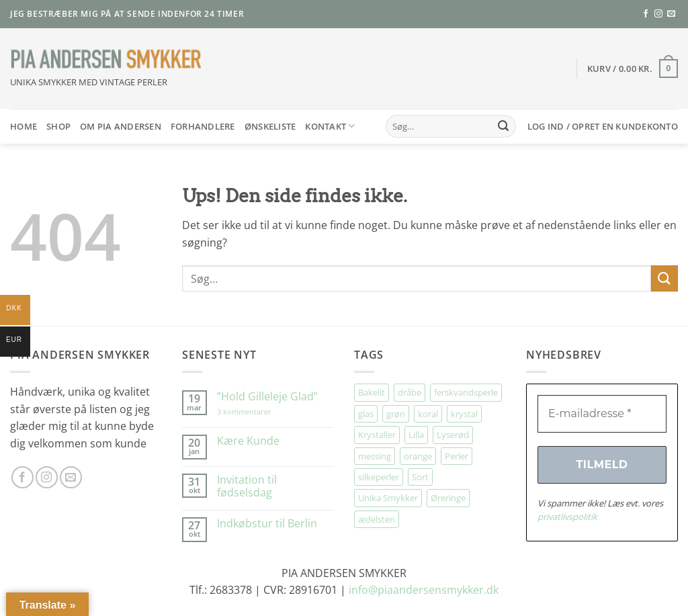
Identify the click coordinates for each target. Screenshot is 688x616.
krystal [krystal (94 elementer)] (464, 414)
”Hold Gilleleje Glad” (267, 397)
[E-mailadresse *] (602, 414)
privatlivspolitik (567, 517)
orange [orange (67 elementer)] (418, 456)
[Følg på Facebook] (646, 14)
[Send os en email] (671, 14)
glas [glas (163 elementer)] (366, 414)
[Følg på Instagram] (658, 14)
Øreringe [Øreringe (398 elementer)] (448, 498)
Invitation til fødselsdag (247, 486)
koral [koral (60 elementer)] (428, 414)
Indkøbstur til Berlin (267, 524)
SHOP (58, 126)
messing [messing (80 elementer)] (375, 456)
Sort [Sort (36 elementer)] (420, 477)
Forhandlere (203, 126)
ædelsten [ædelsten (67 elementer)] (377, 519)
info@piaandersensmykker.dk (424, 590)
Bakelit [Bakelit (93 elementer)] (372, 392)
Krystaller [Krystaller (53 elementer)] (377, 435)
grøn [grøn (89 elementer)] (396, 414)
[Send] (503, 126)
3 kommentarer (258, 411)
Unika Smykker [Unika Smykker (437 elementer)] (388, 498)
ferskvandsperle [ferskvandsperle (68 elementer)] (466, 392)
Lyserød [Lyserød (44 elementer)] (453, 435)
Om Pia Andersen (121, 126)
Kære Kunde (248, 441)
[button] (633, 69)
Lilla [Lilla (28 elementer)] (416, 435)
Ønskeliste (270, 126)
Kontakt (330, 126)
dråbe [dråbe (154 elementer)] (410, 392)
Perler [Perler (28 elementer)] (457, 456)
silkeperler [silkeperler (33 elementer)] (379, 477)
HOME (24, 126)
